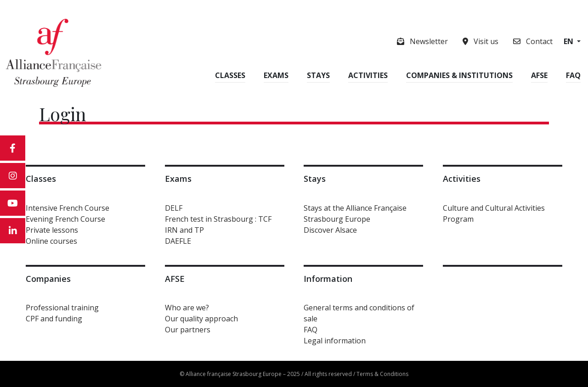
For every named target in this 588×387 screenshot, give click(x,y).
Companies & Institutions (459, 75)
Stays (318, 75)
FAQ (573, 75)
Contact (533, 41)
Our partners (188, 330)
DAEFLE (178, 241)
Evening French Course (65, 219)
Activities (368, 75)
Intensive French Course (68, 208)
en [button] (569, 41)
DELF (174, 208)
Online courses (51, 241)
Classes (230, 75)
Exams (276, 75)
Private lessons (52, 230)
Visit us (481, 41)
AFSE (539, 75)
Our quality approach (201, 319)
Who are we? (187, 308)
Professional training (62, 308)
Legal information (335, 341)
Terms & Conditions (382, 374)
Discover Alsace (330, 230)
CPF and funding (54, 319)
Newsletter (422, 41)
